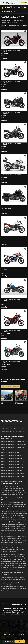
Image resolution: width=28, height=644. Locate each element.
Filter (20, 642)
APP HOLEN (24, 2)
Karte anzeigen (8, 642)
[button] (14, 45)
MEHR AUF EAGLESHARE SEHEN (10, 386)
